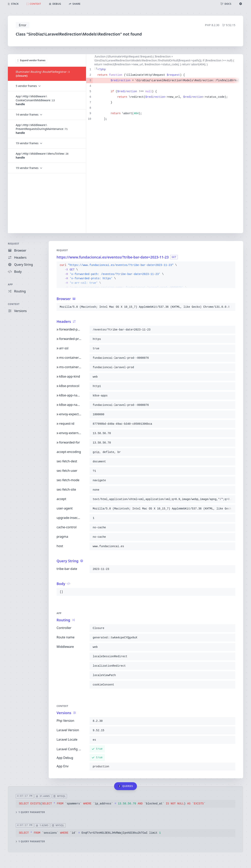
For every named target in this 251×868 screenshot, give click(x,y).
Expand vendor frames (31, 60)
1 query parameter (30, 812)
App (10, 284)
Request (14, 244)
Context (14, 304)
